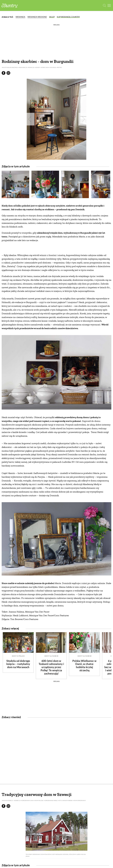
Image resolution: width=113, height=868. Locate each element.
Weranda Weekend (37, 17)
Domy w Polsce (18, 656)
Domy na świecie (51, 656)
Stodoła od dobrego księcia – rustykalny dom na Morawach (18, 664)
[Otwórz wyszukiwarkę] (104, 6)
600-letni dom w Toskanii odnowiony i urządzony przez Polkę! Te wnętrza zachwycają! (51, 667)
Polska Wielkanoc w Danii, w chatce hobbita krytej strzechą (84, 666)
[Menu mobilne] (109, 6)
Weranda (20, 17)
